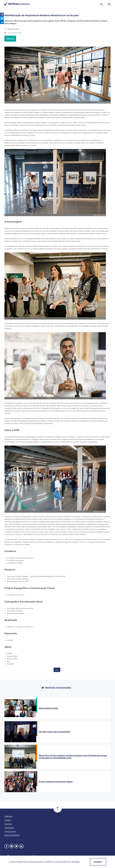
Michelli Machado (13, 29)
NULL (57, 670)
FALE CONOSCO (12, 835)
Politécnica (10, 39)
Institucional (10, 831)
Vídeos (8, 820)
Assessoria (9, 828)
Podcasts (8, 816)
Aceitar (98, 862)
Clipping (8, 824)
